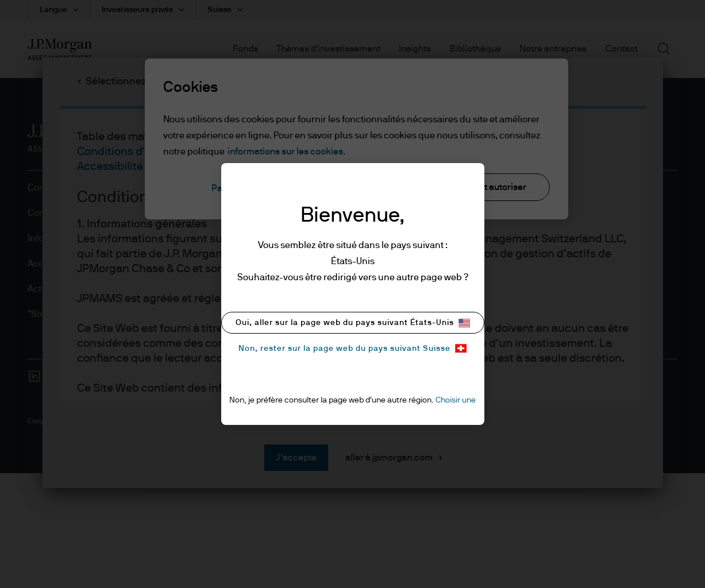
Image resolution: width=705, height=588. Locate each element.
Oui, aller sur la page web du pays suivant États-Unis (353, 323)
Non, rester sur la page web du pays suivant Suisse (352, 348)
